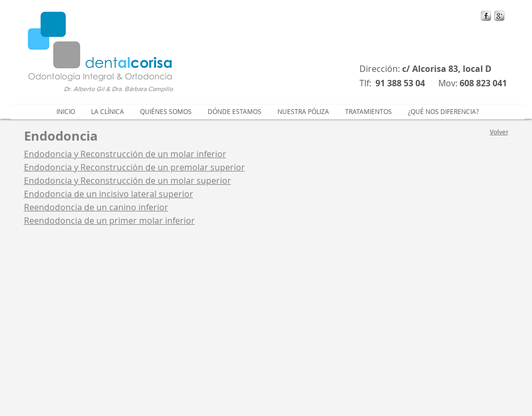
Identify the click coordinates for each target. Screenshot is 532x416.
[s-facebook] (486, 16)
